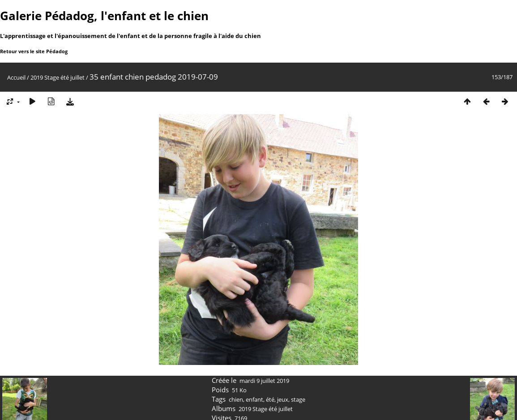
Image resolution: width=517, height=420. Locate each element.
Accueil (16, 77)
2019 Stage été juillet (58, 77)
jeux (283, 399)
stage (298, 399)
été (270, 399)
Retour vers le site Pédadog (34, 51)
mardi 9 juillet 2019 (264, 381)
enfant (254, 399)
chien (236, 399)
